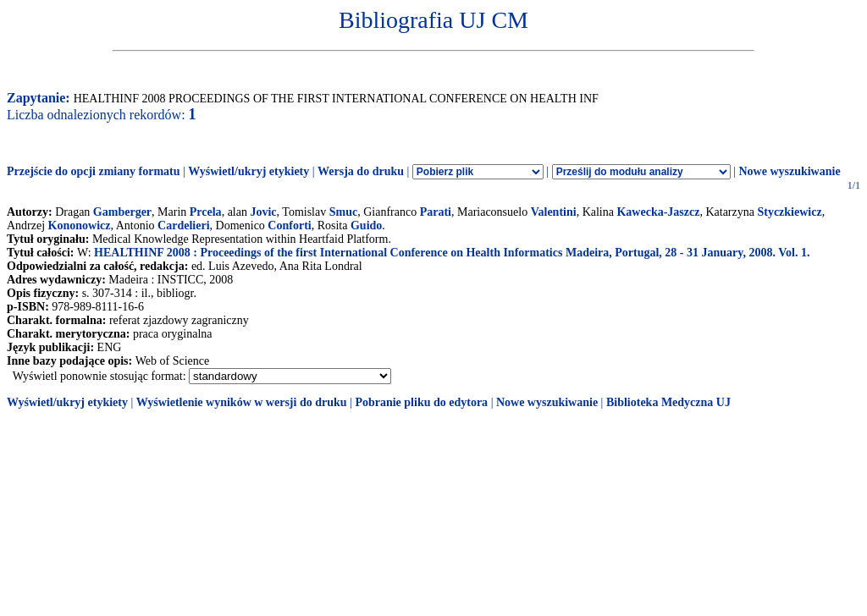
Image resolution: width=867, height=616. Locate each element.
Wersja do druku (361, 171)
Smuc (343, 212)
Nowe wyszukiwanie (789, 171)
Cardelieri (183, 225)
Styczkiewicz (789, 212)
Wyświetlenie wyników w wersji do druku (242, 402)
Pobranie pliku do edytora (421, 402)
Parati (436, 212)
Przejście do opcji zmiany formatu (94, 171)
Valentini (554, 212)
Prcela (206, 212)
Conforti (289, 225)
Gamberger (122, 212)
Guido (366, 225)
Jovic (263, 212)
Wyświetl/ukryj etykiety (249, 171)
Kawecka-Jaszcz (658, 212)
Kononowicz (80, 225)
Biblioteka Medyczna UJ (668, 402)
